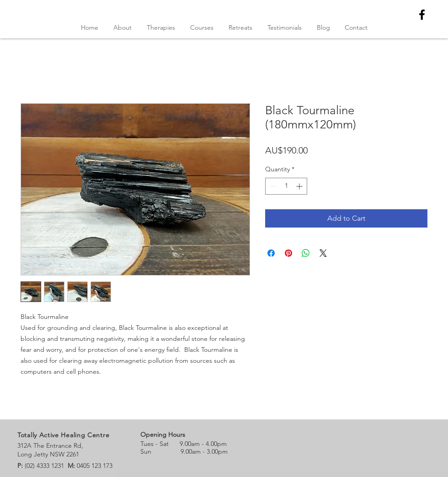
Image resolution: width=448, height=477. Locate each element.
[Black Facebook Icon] (422, 15)
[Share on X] (323, 253)
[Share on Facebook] (271, 253)
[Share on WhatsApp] (306, 253)
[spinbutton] (286, 186)
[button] (202, 28)
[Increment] (300, 186)
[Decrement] (272, 186)
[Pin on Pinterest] (288, 253)
